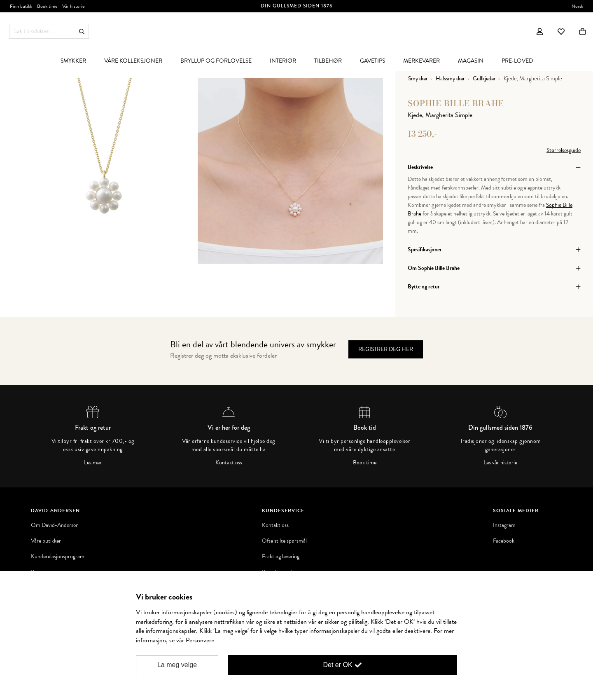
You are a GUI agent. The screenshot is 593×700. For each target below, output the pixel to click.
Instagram (504, 525)
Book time (365, 463)
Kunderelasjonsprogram (58, 557)
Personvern (200, 640)
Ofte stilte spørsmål (284, 541)
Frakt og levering (281, 557)
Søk (82, 32)
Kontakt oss (229, 463)
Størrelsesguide (564, 150)
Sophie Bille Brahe (456, 103)
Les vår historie (500, 463)
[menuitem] (73, 61)
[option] (105, 171)
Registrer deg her (386, 349)
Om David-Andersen (55, 525)
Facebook (504, 541)
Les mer (93, 463)
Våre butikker (46, 541)
